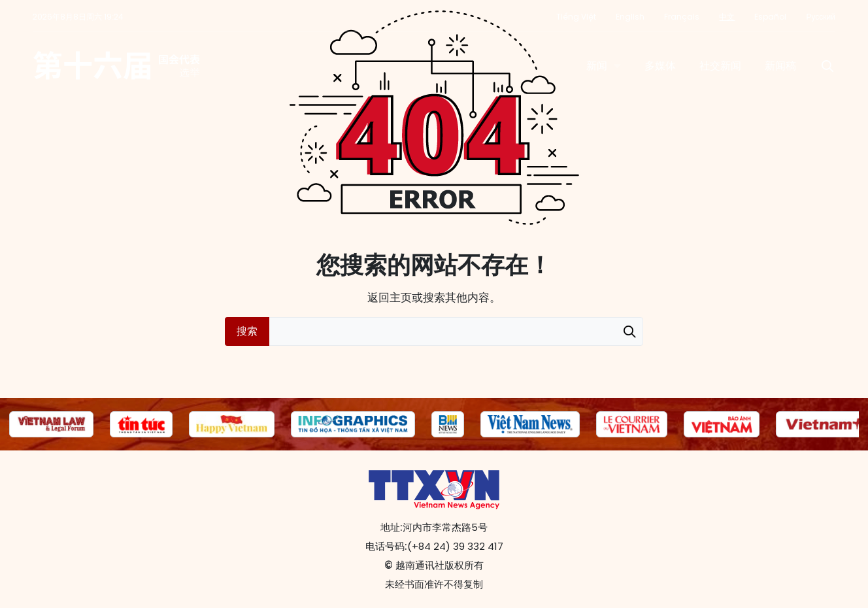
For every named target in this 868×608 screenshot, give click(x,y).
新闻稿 (780, 66)
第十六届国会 (116, 66)
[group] (51, 424)
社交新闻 (720, 66)
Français (682, 17)
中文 (727, 17)
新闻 (597, 66)
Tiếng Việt (576, 17)
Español (770, 17)
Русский (821, 17)
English (630, 17)
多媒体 (660, 66)
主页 (401, 297)
